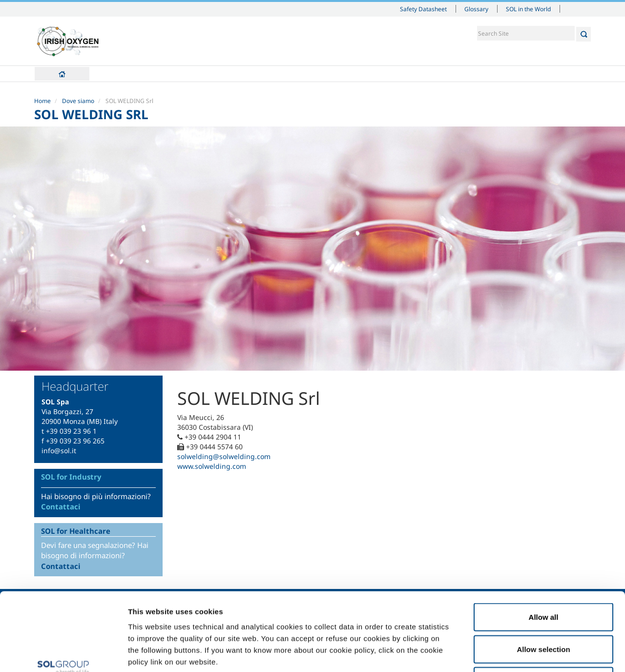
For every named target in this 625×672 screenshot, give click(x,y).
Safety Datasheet (423, 9)
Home (62, 74)
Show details (508, 653)
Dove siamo (78, 101)
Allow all (544, 544)
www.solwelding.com (212, 466)
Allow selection (543, 576)
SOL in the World (528, 9)
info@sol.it (59, 451)
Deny (544, 608)
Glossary (476, 9)
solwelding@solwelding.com (224, 456)
